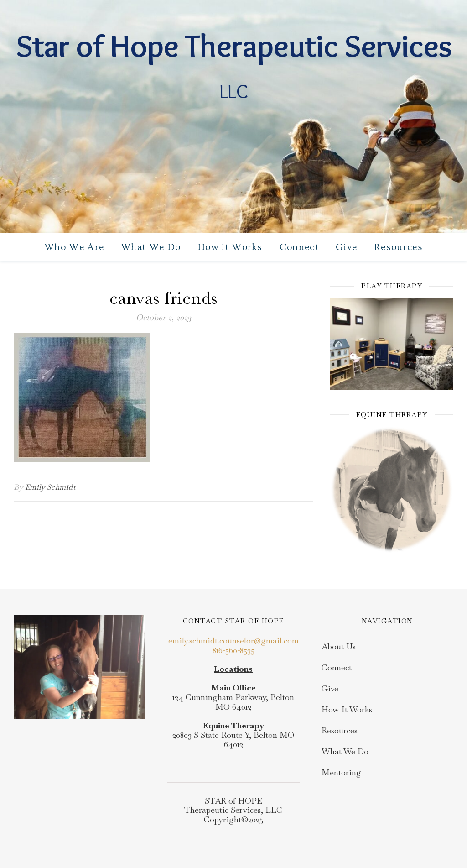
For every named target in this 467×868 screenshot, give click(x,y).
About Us (339, 646)
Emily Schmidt (50, 487)
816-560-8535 (233, 650)
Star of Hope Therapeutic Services (234, 46)
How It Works (230, 247)
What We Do (151, 247)
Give (346, 247)
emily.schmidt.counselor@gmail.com (233, 641)
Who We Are (74, 247)
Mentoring (341, 772)
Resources (398, 247)
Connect (299, 247)
